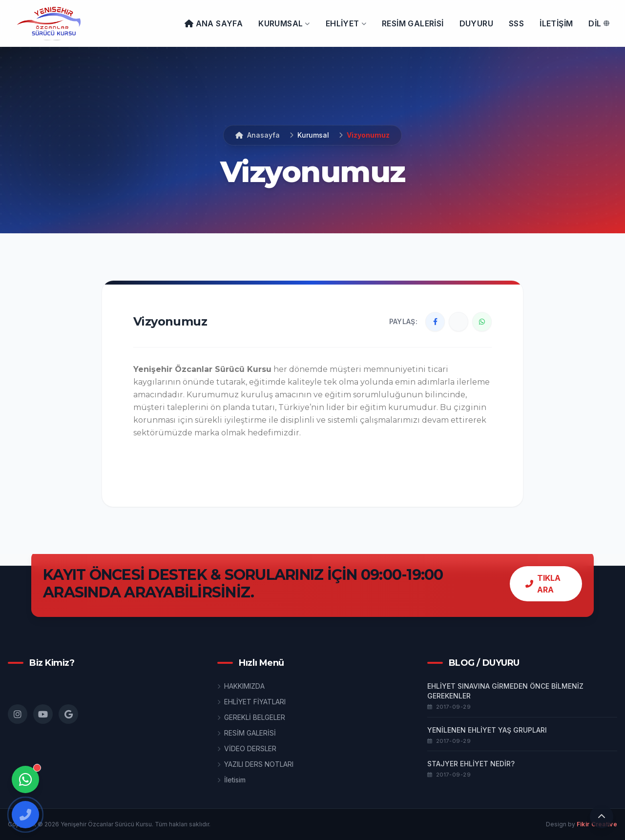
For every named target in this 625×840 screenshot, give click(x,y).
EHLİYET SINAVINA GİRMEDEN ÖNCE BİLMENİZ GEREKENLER (505, 691)
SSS (516, 23)
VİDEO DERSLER (247, 748)
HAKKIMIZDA (241, 686)
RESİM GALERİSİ (247, 733)
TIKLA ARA (543, 584)
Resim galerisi (413, 23)
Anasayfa (258, 135)
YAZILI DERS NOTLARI (255, 764)
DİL (599, 23)
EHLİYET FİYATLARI (251, 702)
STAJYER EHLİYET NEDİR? (471, 764)
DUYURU (476, 23)
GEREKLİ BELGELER (251, 717)
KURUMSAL (284, 23)
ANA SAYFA (214, 23)
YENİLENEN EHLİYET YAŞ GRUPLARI (487, 730)
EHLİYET (346, 23)
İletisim (231, 780)
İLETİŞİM (556, 23)
